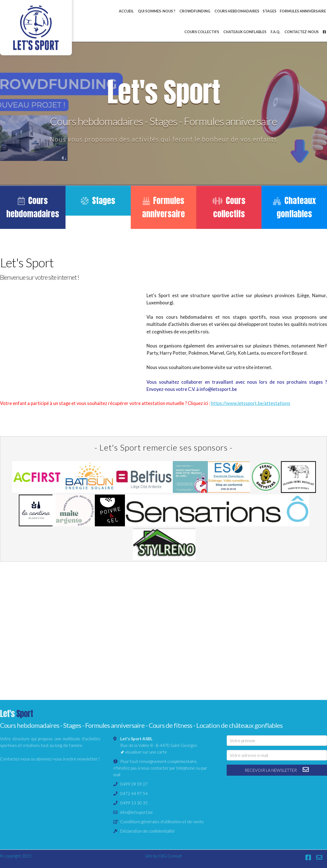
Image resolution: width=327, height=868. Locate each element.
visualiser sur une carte (146, 752)
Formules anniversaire (163, 207)
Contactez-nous (302, 32)
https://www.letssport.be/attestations (251, 403)
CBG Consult (170, 856)
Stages (270, 11)
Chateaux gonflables (245, 32)
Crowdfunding (195, 11)
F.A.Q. (275, 32)
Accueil (126, 11)
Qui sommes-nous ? (157, 11)
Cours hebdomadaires (237, 11)
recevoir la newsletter (277, 770)
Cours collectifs (202, 32)
